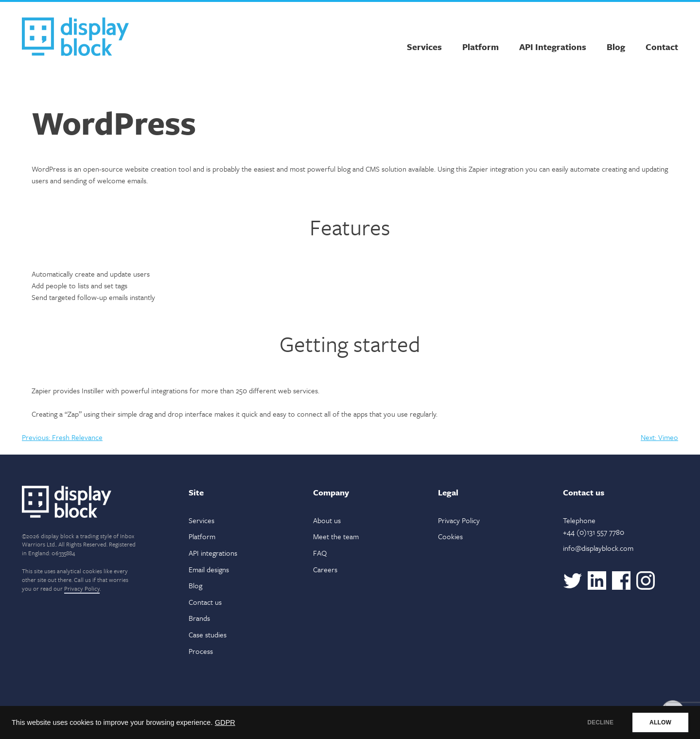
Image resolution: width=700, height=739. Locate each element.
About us (327, 520)
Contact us (205, 602)
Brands (199, 618)
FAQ (320, 553)
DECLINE (600, 722)
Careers (325, 569)
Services (424, 47)
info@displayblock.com (598, 548)
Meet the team (336, 536)
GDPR (225, 722)
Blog (616, 47)
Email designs (209, 569)
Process (201, 651)
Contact (662, 47)
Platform (481, 47)
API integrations (213, 553)
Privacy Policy (82, 588)
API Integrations (553, 47)
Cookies (450, 536)
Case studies (208, 634)
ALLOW (660, 722)
